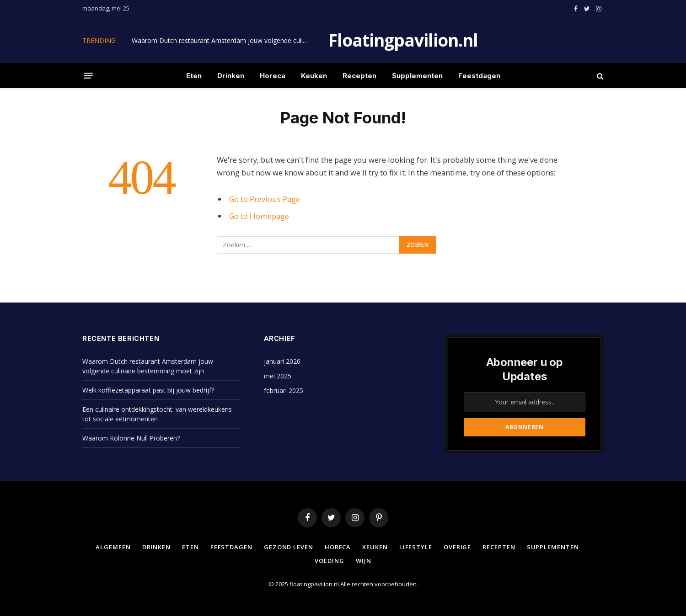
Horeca (273, 76)
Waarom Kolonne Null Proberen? (131, 438)
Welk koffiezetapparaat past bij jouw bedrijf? (148, 390)
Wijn (364, 561)
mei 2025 (278, 376)
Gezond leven (289, 547)
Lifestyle (416, 547)
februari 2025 (284, 390)
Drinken (231, 76)
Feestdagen (479, 76)
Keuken (314, 76)
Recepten (359, 76)
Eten (194, 76)
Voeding (329, 561)
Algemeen (113, 547)
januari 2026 (282, 361)
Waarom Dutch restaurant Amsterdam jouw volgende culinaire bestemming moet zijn (223, 41)
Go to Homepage (259, 216)
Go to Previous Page (265, 199)
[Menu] (88, 76)
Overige (457, 547)
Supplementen (417, 76)
